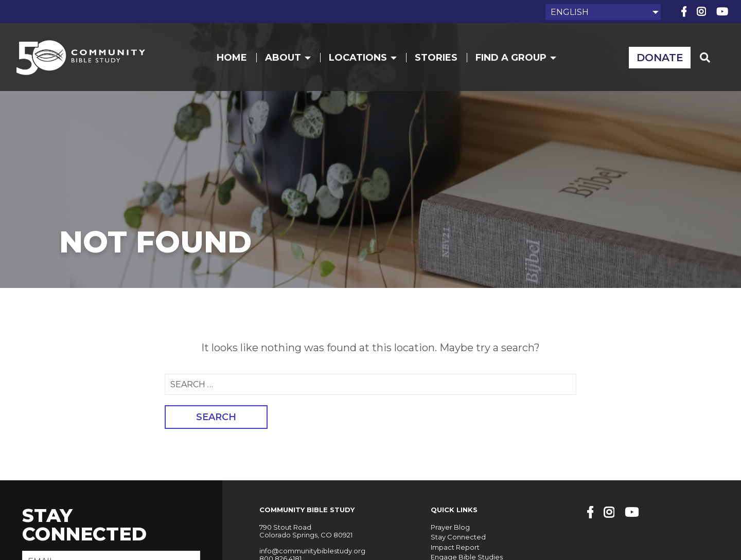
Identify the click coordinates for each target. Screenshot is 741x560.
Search (216, 417)
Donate (660, 58)
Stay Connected (458, 537)
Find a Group (516, 58)
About (288, 58)
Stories (436, 58)
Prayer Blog (450, 527)
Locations (363, 58)
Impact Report (455, 547)
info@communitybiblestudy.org (312, 551)
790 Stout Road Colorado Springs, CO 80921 (306, 531)
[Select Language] (603, 12)
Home (232, 58)
